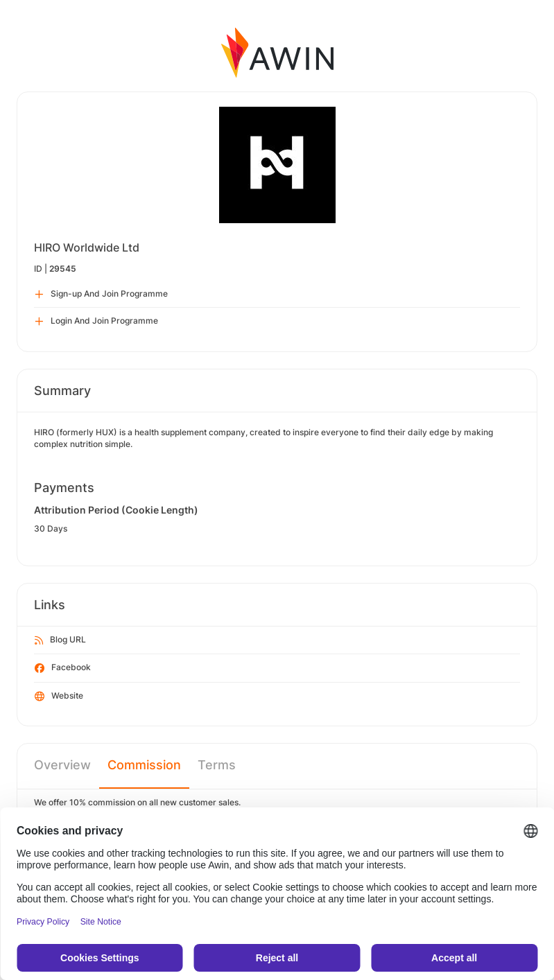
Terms (217, 765)
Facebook (63, 668)
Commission (144, 765)
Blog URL (60, 640)
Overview (62, 765)
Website (59, 697)
